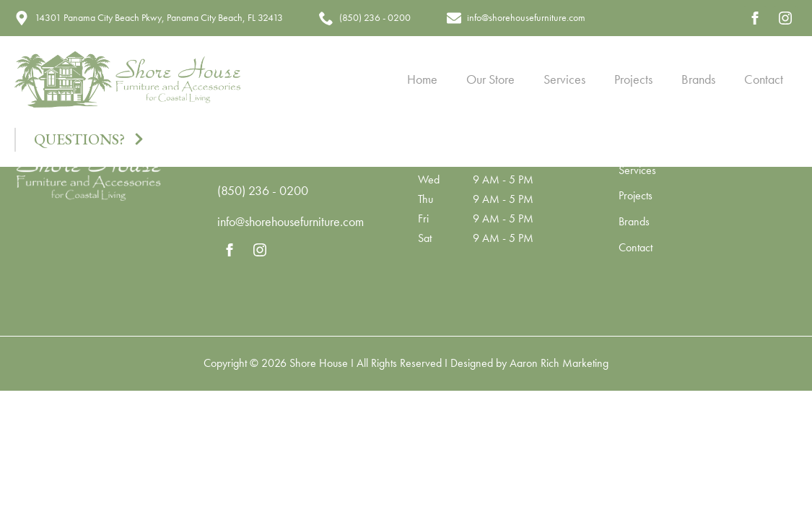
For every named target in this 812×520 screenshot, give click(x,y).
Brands (698, 79)
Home (422, 79)
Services (564, 79)
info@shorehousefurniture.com (291, 221)
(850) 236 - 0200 (263, 190)
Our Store (490, 79)
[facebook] (755, 18)
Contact (764, 79)
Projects (633, 79)
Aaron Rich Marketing (559, 363)
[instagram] (785, 18)
